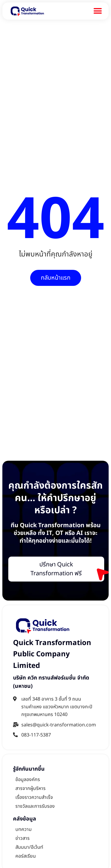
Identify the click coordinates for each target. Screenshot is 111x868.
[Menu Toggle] (98, 11)
